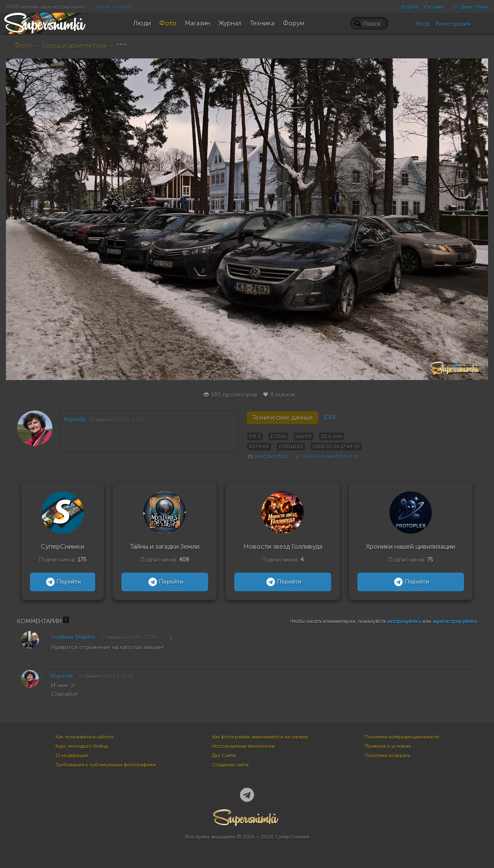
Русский (434, 7)
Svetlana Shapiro (73, 637)
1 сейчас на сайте (112, 7)
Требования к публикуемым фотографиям (106, 765)
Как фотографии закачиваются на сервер (260, 737)
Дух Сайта (224, 755)
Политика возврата (387, 755)
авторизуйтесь (404, 621)
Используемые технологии (243, 746)
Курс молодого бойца (82, 746)
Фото (23, 45)
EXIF (330, 418)
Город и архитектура (74, 45)
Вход (423, 24)
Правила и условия (388, 746)
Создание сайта (230, 765)
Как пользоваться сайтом (85, 737)
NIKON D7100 (272, 457)
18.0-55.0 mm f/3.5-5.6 (329, 457)
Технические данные (283, 418)
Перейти (62, 582)
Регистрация (453, 24)
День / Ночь (468, 7)
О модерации (72, 755)
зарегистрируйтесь (455, 621)
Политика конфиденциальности (402, 737)
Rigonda (75, 420)
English (410, 7)
